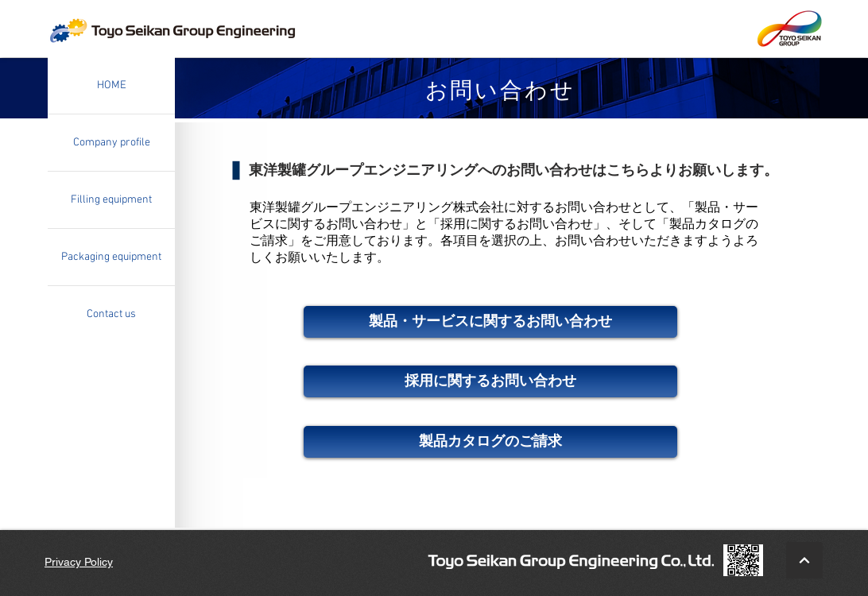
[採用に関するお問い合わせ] (490, 381)
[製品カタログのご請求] (490, 442)
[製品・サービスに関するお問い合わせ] (490, 322)
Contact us (111, 314)
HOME (112, 85)
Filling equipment (111, 200)
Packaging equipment (111, 257)
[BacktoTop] (804, 560)
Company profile (112, 143)
